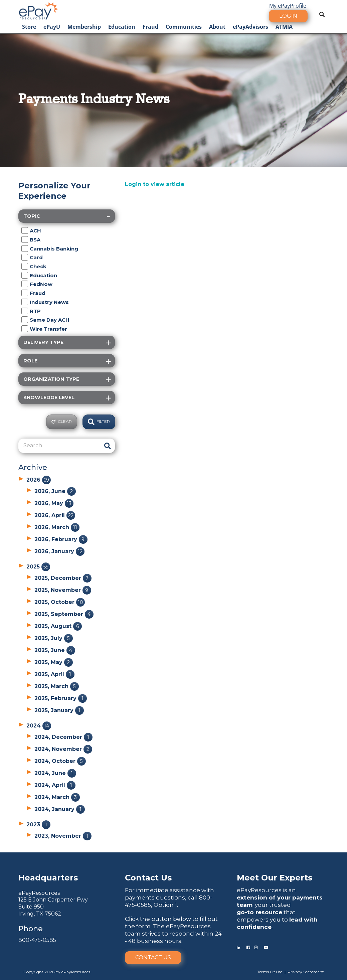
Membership (84, 27)
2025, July (54, 638)
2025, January (59, 710)
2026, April (55, 515)
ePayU (52, 27)
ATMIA (284, 27)
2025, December (63, 578)
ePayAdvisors (250, 27)
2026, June (55, 491)
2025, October (60, 602)
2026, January (59, 551)
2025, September (64, 614)
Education (122, 27)
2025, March (57, 686)
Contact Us (153, 957)
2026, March (57, 527)
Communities (184, 27)
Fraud (150, 27)
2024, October (60, 761)
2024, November (63, 749)
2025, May (54, 662)
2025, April (54, 674)
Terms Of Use (270, 972)
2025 (38, 567)
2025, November (63, 590)
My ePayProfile (288, 6)
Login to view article (155, 184)
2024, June (55, 773)
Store (29, 27)
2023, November (63, 836)
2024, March (57, 797)
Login (288, 16)
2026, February (61, 539)
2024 (39, 726)
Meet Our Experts (275, 878)
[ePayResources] (38, 10)
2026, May (54, 503)
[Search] (60, 446)
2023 (38, 825)
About (217, 27)
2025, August (58, 626)
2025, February (61, 698)
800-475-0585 (37, 940)
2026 (39, 480)
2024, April (55, 785)
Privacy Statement (306, 972)
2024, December (63, 737)
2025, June (55, 650)
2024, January (60, 809)
